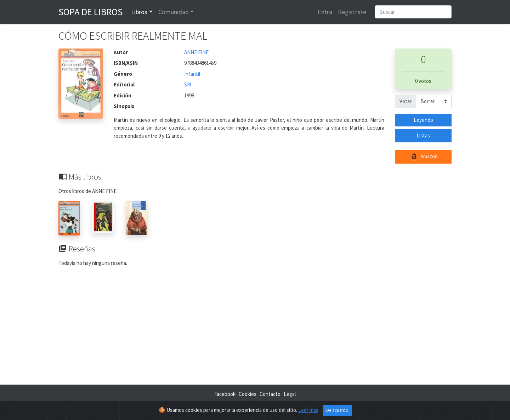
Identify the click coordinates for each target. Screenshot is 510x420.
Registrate (352, 12)
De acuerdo (337, 410)
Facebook (225, 394)
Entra (325, 12)
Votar (406, 101)
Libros (139, 12)
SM (188, 84)
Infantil (192, 74)
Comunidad (174, 12)
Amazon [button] (423, 157)
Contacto (270, 394)
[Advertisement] (255, 328)
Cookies (248, 394)
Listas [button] (423, 135)
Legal (290, 394)
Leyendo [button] (423, 120)
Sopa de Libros (90, 12)
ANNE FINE (196, 52)
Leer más (308, 410)
